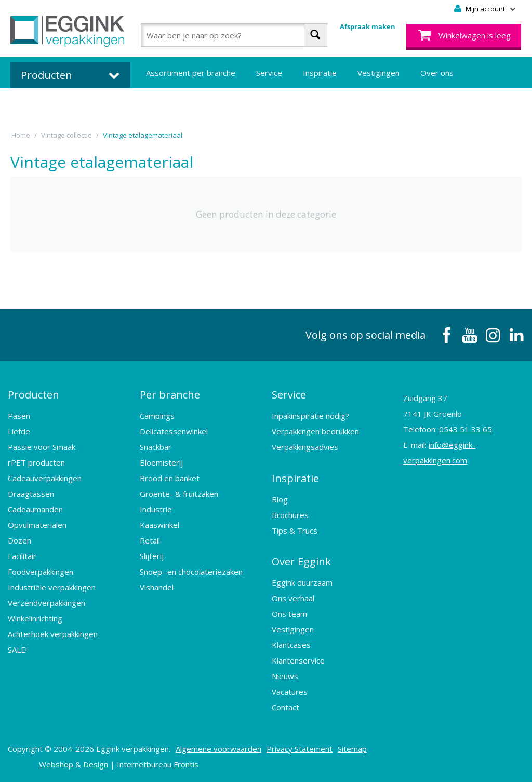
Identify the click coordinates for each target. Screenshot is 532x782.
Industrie (156, 509)
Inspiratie (320, 73)
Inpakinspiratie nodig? (310, 416)
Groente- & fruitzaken (179, 494)
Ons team (289, 613)
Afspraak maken (368, 26)
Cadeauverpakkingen (45, 478)
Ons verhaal (293, 598)
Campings (157, 416)
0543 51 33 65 (465, 429)
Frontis (186, 764)
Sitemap (352, 748)
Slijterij (152, 556)
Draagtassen (31, 494)
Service (269, 73)
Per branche (170, 395)
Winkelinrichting (35, 618)
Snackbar (156, 447)
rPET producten (36, 462)
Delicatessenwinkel (174, 431)
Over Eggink (301, 561)
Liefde (19, 431)
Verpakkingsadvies (305, 447)
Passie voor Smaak (42, 447)
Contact (285, 707)
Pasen (19, 416)
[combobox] (234, 35)
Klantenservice (298, 660)
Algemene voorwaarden (218, 748)
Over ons (437, 73)
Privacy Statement (300, 748)
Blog (280, 499)
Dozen (19, 540)
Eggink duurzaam (302, 582)
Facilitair (22, 556)
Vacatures (290, 691)
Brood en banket (170, 478)
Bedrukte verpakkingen (187, 104)
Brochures (290, 514)
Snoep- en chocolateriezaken (191, 572)
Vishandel (157, 587)
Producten (34, 395)
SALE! (17, 650)
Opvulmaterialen (37, 525)
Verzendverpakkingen (46, 603)
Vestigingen (378, 73)
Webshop (56, 764)
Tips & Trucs (295, 530)
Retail (150, 540)
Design (96, 764)
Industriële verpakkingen (52, 587)
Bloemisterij (161, 462)
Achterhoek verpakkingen (53, 634)
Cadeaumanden (35, 509)
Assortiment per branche (191, 73)
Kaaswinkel (159, 525)
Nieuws (285, 675)
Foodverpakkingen (41, 572)
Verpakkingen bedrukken (315, 431)
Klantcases (291, 644)
